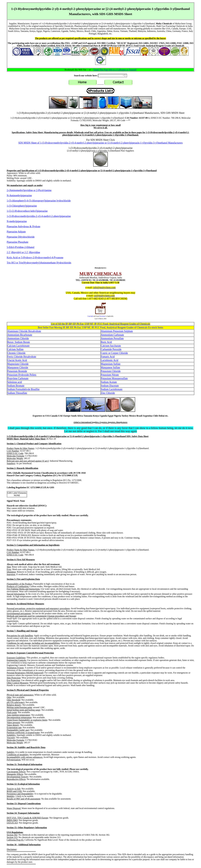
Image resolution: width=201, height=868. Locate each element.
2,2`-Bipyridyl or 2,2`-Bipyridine (23, 252)
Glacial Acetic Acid (17, 360)
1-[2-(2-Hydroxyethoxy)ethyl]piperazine (27, 211)
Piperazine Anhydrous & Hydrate (23, 227)
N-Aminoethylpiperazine (19, 195)
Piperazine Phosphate (17, 242)
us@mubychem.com (104, 296)
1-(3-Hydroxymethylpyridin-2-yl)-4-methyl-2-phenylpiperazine (39, 216)
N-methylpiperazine (17, 221)
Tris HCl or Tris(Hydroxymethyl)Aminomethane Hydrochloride (39, 263)
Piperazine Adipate (16, 232)
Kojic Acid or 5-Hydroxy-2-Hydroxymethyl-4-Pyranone (35, 258)
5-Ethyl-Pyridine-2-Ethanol (21, 247)
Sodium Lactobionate (112, 389)
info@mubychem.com (104, 288)
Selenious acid (15, 382)
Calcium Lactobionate (18, 346)
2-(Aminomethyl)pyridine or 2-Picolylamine (29, 190)
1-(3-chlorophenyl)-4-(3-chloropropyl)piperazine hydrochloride (39, 201)
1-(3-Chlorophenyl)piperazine (22, 206)
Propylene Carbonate (18, 378)
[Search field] (113, 76)
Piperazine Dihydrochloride (21, 237)
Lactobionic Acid (110, 360)
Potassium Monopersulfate (114, 378)
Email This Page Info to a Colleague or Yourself (115, 70)
